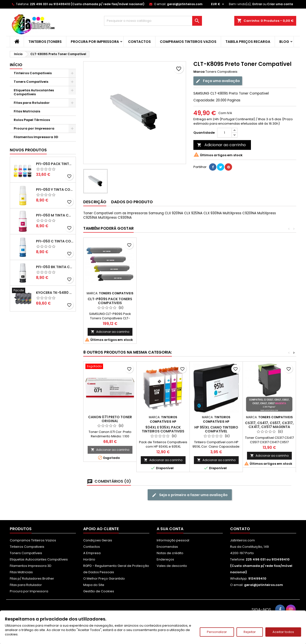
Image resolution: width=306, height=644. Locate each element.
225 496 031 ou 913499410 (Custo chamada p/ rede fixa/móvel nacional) (87, 4)
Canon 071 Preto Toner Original (110, 419)
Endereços (165, 559)
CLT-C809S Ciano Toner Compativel (110, 301)
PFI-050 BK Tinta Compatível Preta (55, 267)
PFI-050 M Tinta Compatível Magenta (55, 215)
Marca (199, 72)
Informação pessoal (173, 540)
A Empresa (92, 553)
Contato (240, 529)
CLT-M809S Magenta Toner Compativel (163, 301)
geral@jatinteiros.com (185, 4)
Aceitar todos (283, 632)
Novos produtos (28, 150)
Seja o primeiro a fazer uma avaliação (190, 495)
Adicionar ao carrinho (221, 145)
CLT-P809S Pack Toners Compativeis (269, 301)
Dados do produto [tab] (132, 202)
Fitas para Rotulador (32, 103)
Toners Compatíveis (31, 82)
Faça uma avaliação (218, 81)
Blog (284, 42)
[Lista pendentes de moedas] (218, 4)
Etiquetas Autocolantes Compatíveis (34, 92)
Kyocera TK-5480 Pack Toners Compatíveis (55, 293)
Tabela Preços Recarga (248, 42)
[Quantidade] (224, 133)
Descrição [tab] (95, 202)
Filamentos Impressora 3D (36, 137)
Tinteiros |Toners (45, 42)
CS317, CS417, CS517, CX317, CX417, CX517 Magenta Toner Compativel (269, 427)
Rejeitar (250, 632)
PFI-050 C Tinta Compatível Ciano (55, 241)
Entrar (257, 4)
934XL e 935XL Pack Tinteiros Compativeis (163, 429)
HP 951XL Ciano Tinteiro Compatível (216, 429)
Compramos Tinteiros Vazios (188, 42)
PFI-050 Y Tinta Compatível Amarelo (55, 190)
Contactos (139, 42)
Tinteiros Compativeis (33, 73)
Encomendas (167, 547)
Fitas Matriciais (27, 111)
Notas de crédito (170, 553)
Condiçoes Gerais (98, 540)
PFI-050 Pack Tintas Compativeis (55, 164)
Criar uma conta (280, 4)
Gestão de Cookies (99, 591)
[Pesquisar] (153, 21)
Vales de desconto (172, 566)
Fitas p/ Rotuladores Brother (32, 578)
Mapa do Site (94, 585)
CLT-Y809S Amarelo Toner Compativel (216, 301)
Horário (89, 559)
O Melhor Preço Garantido (104, 578)
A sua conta (170, 529)
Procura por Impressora (95, 42)
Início (16, 65)
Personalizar (217, 632)
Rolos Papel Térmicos (32, 120)
